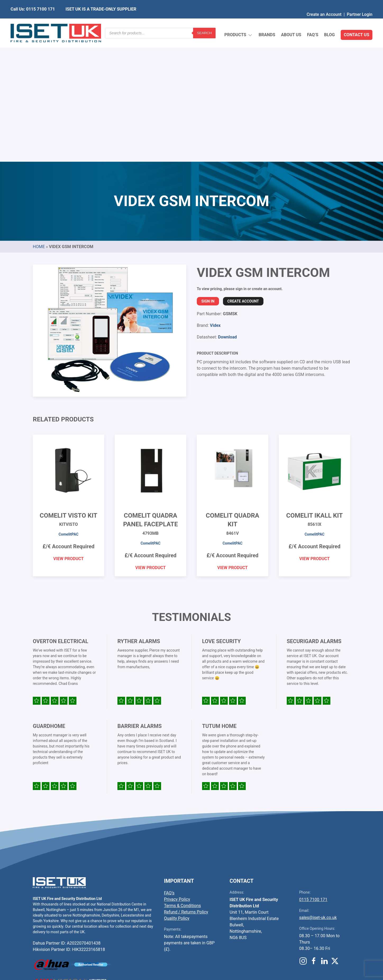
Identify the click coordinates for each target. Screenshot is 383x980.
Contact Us (357, 22)
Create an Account (324, 4)
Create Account (243, 177)
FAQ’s (313, 22)
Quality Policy (177, 794)
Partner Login (360, 4)
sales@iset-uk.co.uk (318, 793)
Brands (267, 22)
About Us (291, 22)
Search (204, 22)
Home (39, 122)
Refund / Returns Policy (186, 787)
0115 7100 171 (313, 775)
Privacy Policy (177, 775)
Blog (329, 22)
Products (238, 23)
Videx (215, 201)
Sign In (208, 177)
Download (227, 212)
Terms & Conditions (183, 781)
